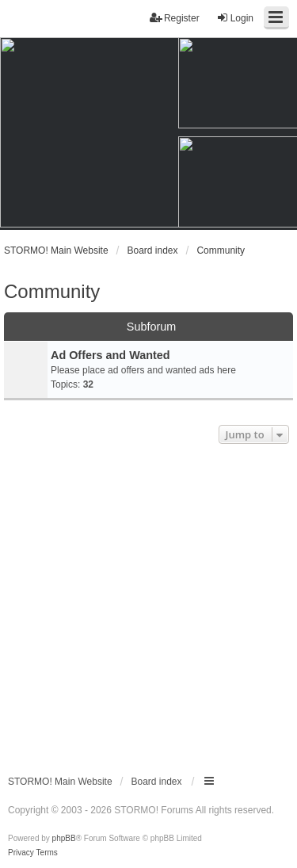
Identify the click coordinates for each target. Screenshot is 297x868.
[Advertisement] (148, 604)
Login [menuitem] (235, 18)
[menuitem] (21, 853)
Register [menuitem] (175, 18)
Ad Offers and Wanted (110, 355)
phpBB (64, 838)
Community (52, 291)
